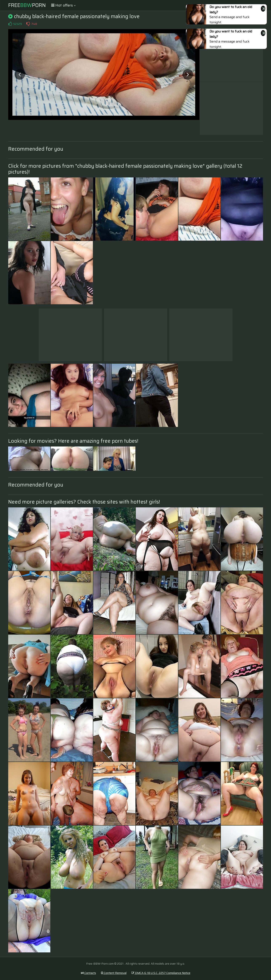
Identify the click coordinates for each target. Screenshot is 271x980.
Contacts (88, 973)
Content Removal (114, 973)
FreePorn (27, 5)
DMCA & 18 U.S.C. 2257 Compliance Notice (161, 973)
